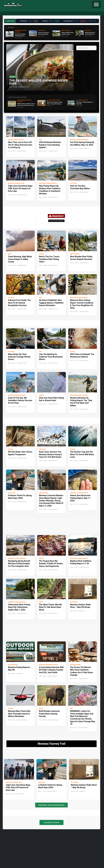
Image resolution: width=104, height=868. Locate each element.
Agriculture (43, 493)
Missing (11, 709)
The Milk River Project (16, 140)
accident (11, 298)
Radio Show (35, 14)
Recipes (66, 14)
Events (41, 254)
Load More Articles (51, 822)
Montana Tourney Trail (16, 183)
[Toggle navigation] (96, 5)
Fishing (17, 14)
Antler (10, 449)
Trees (41, 602)
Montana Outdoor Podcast (49, 665)
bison (41, 709)
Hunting (8, 14)
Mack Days (12, 493)
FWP (40, 140)
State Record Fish (91, 14)
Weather (58, 14)
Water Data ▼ (47, 14)
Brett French (75, 254)
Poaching (42, 449)
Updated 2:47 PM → (93, 21)
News (10, 254)
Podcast (25, 14)
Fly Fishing (74, 602)
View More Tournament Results (51, 805)
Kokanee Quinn (75, 665)
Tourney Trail (77, 14)
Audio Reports (13, 665)
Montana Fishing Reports (79, 140)
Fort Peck (74, 183)
